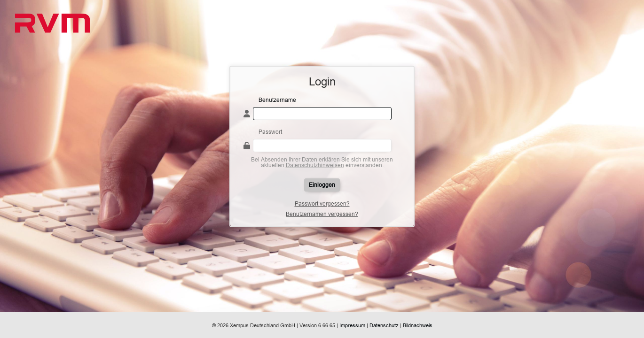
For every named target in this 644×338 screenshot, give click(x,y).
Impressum (352, 325)
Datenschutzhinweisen (315, 165)
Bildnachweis (418, 325)
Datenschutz (384, 325)
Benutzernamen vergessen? (322, 214)
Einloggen (322, 185)
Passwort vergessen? (322, 204)
